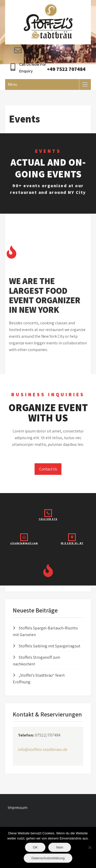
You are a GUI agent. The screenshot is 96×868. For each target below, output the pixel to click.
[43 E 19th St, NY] (72, 537)
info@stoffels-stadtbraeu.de (43, 749)
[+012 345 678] (48, 513)
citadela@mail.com (24, 543)
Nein (60, 847)
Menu (12, 84)
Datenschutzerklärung (48, 858)
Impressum (18, 808)
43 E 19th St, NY (72, 543)
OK (35, 847)
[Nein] (90, 847)
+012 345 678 (48, 519)
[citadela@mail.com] (24, 537)
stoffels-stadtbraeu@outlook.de (54, 54)
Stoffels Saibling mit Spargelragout (50, 646)
